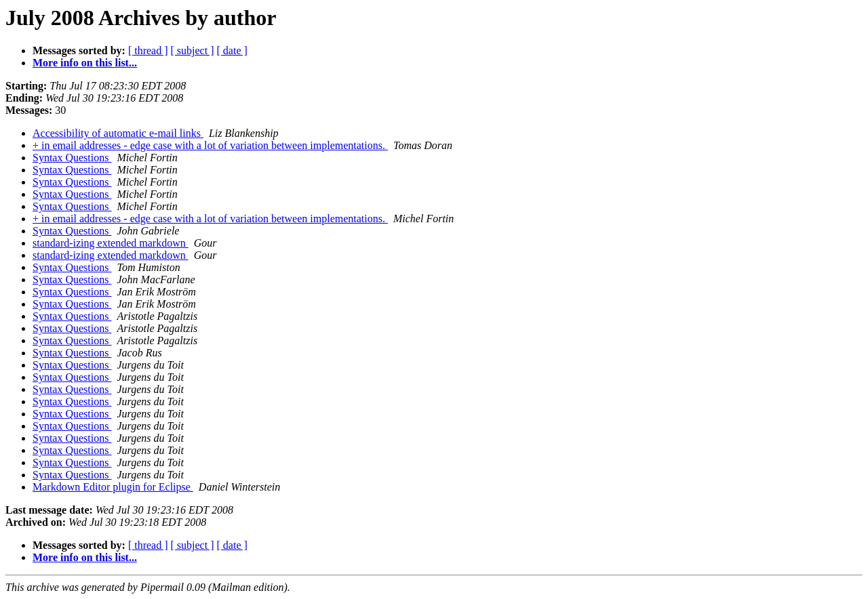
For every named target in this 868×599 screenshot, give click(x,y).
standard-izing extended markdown (111, 243)
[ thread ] (148, 50)
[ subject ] (193, 50)
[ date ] (232, 50)
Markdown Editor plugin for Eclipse (113, 487)
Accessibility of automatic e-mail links (118, 133)
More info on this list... (85, 63)
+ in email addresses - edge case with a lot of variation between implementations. (210, 145)
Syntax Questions (72, 158)
